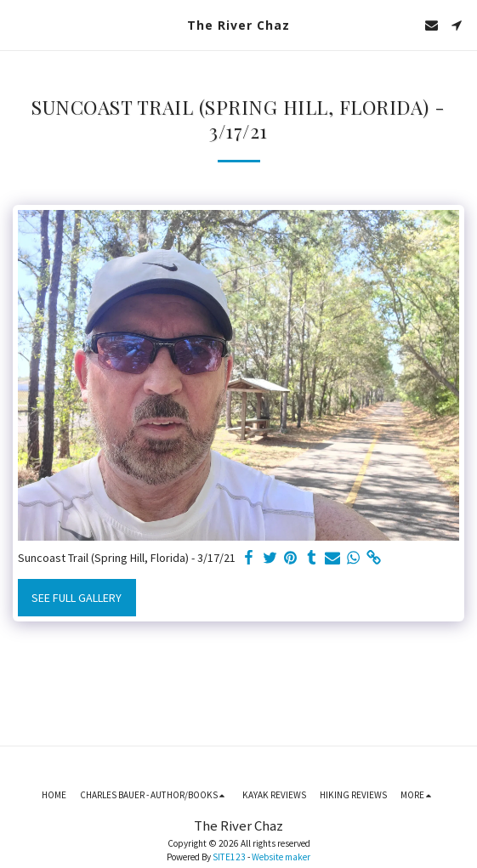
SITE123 (229, 857)
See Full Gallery (77, 598)
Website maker (281, 857)
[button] (19, 24)
